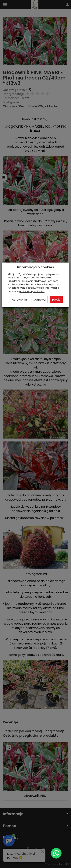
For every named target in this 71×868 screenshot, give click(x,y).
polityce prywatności (32, 291)
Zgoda (56, 300)
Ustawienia (20, 300)
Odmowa (39, 300)
